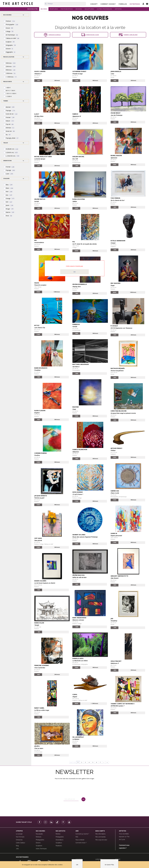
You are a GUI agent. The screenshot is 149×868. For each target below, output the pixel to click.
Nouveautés (39, 834)
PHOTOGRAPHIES (67, 9)
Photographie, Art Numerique (119, 497)
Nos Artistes (60, 831)
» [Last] (107, 762)
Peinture (37, 77)
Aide (77, 831)
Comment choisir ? (108, 4)
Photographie (76, 370)
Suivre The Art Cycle (24, 822)
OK (74, 272)
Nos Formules (20, 837)
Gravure (75, 581)
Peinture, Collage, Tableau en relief (44, 544)
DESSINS (79, 9)
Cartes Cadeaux (21, 843)
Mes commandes (100, 837)
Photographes (60, 837)
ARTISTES (118, 9)
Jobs (17, 849)
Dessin (112, 77)
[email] (71, 799)
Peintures (39, 837)
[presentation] (72, 807)
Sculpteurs (59, 843)
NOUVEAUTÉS (33, 9)
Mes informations (100, 834)
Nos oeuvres (40, 831)
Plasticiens (59, 846)
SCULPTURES (89, 9)
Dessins (38, 843)
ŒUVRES (44, 9)
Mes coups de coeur (101, 840)
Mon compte (100, 831)
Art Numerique (38, 120)
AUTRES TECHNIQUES (104, 9)
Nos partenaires (22, 857)
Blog (17, 846)
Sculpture (113, 247)
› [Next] (104, 762)
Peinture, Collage (77, 498)
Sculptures (39, 846)
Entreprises (135, 4)
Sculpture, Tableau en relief (80, 700)
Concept (94, 4)
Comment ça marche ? (82, 834)
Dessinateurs (59, 840)
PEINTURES (54, 9)
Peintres (58, 834)
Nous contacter (80, 840)
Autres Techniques (41, 849)
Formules (123, 4)
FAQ (77, 837)
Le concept (19, 834)
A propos (19, 831)
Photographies (40, 840)
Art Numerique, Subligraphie (80, 664)
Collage (74, 248)
